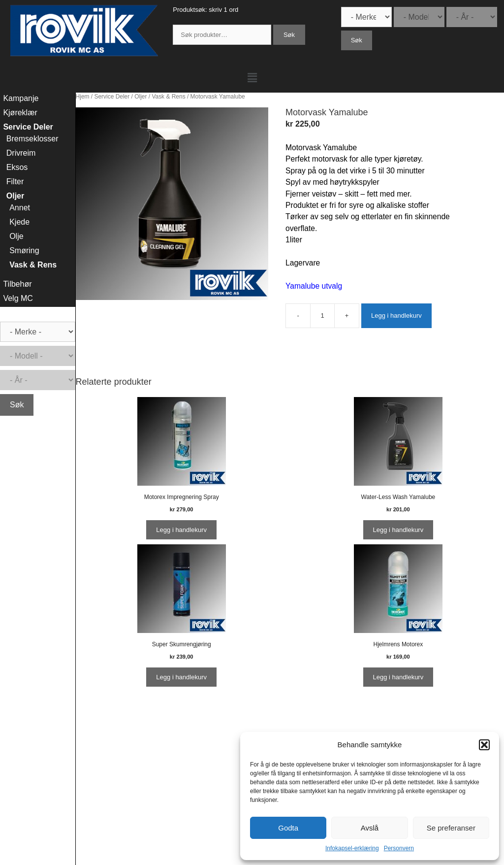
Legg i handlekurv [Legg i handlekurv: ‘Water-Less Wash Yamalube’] (398, 530)
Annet (20, 208)
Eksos (17, 167)
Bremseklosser (32, 139)
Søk (289, 35)
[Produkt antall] (322, 316)
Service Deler (112, 97)
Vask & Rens (168, 97)
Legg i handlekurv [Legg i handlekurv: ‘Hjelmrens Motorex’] (398, 677)
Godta (288, 828)
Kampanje (21, 98)
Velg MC (18, 298)
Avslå (370, 828)
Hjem (83, 97)
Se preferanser (451, 828)
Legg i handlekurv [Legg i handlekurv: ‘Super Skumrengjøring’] (181, 677)
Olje (16, 236)
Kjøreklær (20, 113)
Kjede (19, 222)
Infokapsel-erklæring (352, 848)
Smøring (24, 250)
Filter (15, 182)
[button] (484, 745)
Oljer (141, 97)
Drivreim (21, 153)
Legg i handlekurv (396, 316)
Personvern (399, 848)
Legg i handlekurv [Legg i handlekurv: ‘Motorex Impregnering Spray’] (181, 530)
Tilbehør (17, 284)
